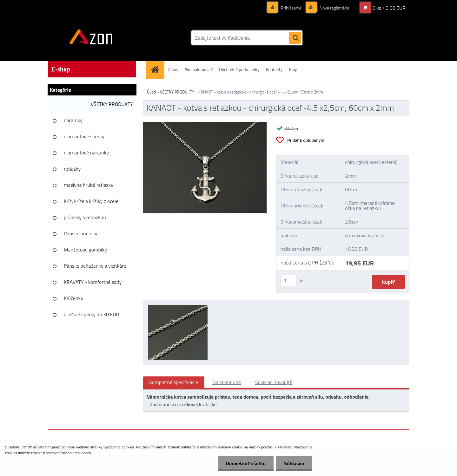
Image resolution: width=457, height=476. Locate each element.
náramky (73, 120)
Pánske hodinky (81, 233)
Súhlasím (294, 463)
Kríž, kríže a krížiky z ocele (91, 201)
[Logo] (91, 38)
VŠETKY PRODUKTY (112, 104)
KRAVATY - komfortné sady (93, 282)
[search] (295, 38)
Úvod (151, 92)
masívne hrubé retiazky (89, 185)
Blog (293, 69)
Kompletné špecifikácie (174, 382)
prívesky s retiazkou (85, 217)
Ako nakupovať (198, 69)
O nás (173, 69)
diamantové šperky (84, 136)
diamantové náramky (86, 153)
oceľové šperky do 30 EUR (91, 314)
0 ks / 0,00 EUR (389, 8)
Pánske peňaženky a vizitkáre (95, 266)
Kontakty (274, 69)
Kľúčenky (73, 298)
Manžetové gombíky (85, 250)
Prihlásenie (291, 8)
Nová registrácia (334, 8)
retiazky (72, 169)
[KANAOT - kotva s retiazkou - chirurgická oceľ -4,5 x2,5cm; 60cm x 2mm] (205, 125)
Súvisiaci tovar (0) (274, 382)
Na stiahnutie (227, 382)
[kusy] (288, 280)
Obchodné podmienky (239, 69)
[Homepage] (157, 69)
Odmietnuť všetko (246, 463)
